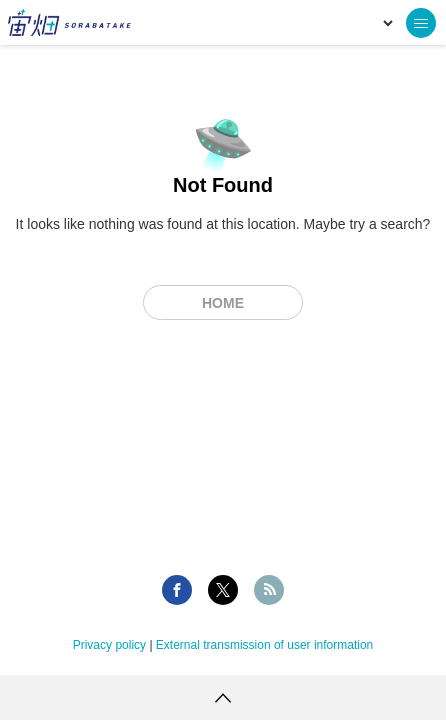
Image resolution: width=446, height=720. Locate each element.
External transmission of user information (264, 645)
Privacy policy (109, 645)
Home (223, 303)
